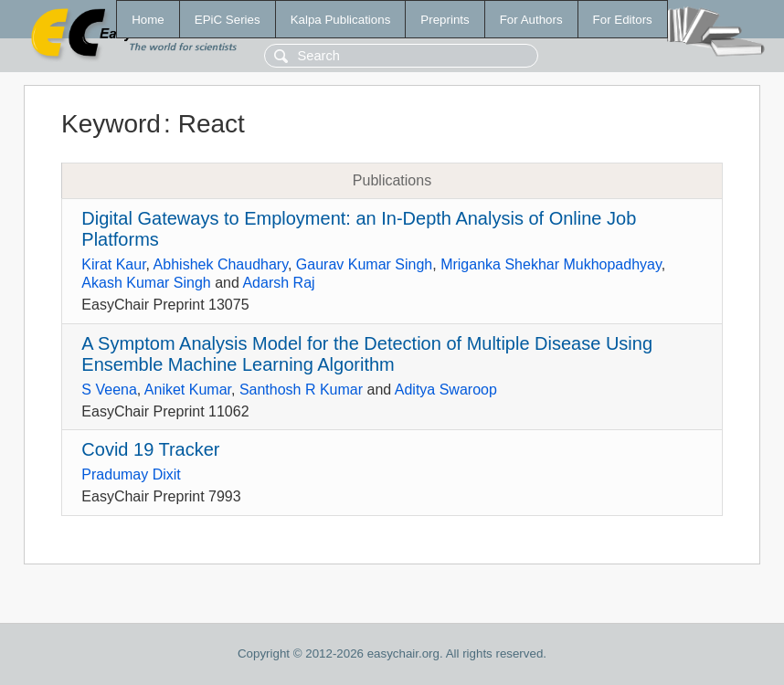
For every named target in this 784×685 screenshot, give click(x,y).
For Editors (623, 20)
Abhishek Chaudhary (221, 264)
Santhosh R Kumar (301, 390)
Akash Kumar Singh (146, 283)
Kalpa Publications (341, 20)
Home (148, 20)
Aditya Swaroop (446, 390)
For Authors (531, 20)
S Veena (109, 390)
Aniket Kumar (188, 390)
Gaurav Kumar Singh (364, 264)
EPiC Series (228, 20)
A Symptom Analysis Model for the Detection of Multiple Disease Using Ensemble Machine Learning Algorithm (367, 354)
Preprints (445, 20)
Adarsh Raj (278, 283)
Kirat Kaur (113, 264)
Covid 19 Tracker (150, 449)
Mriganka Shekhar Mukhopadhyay (551, 264)
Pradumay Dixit (131, 474)
